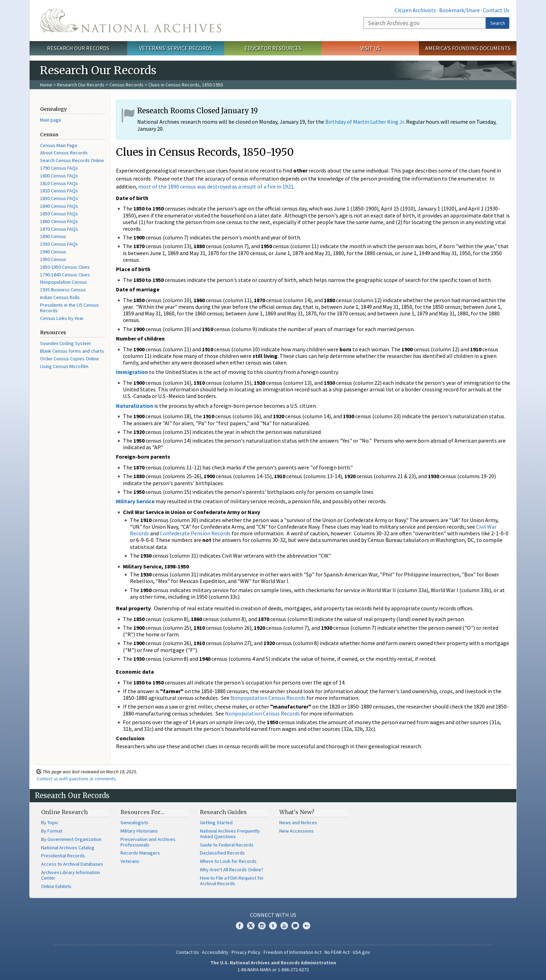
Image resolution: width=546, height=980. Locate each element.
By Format (52, 831)
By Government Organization (71, 839)
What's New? (297, 812)
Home (46, 85)
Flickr (306, 926)
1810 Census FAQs (59, 183)
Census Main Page (59, 145)
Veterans (130, 861)
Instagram (262, 926)
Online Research (64, 812)
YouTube (284, 926)
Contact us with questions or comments (76, 779)
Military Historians (139, 831)
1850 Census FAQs (59, 214)
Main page (51, 120)
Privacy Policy (246, 952)
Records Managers (140, 853)
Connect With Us (273, 915)
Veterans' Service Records (176, 48)
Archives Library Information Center (71, 875)
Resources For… (142, 812)
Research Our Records (78, 48)
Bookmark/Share (459, 10)
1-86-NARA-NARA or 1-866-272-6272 (273, 970)
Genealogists (134, 822)
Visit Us (370, 48)
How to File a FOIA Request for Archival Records (232, 881)
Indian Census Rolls (60, 297)
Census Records (126, 85)
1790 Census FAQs (59, 168)
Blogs (295, 926)
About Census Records (64, 153)
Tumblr (273, 926)
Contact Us (496, 10)
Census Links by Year (62, 318)
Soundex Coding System (65, 343)
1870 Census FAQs (59, 229)
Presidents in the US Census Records (69, 308)
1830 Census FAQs (59, 198)
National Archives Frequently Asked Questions (230, 834)
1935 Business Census (63, 290)
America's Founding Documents (468, 48)
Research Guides (223, 812)
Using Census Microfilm (64, 366)
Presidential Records (63, 856)
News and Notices (298, 822)
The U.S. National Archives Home (131, 21)
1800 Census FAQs (59, 176)
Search (498, 23)
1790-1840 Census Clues (65, 275)
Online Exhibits (56, 886)
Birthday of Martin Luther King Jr (365, 122)
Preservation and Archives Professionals (148, 842)
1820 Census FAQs (59, 191)
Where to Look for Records (228, 861)
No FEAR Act (337, 952)
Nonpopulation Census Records (268, 698)
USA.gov (361, 952)
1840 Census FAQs (59, 206)
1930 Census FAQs (59, 244)
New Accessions (297, 831)
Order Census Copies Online (69, 359)
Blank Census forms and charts (72, 351)
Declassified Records (222, 853)
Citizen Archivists (415, 10)
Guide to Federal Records (227, 845)
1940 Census (53, 252)
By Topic (50, 822)
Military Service (135, 501)
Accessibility (215, 952)
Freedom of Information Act (292, 952)
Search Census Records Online (72, 160)
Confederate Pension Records (195, 533)
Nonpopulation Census (64, 282)
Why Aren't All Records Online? (232, 870)
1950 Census (53, 259)
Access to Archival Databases (72, 864)
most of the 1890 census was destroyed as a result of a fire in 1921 (216, 186)
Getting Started (216, 822)
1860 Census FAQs (59, 221)
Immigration (132, 372)
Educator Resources (273, 48)
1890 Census (53, 236)
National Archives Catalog (68, 848)
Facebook (240, 926)
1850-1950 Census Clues (65, 267)
